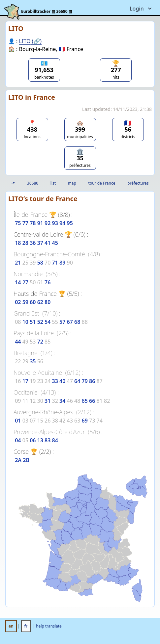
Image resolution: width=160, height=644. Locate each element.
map (72, 183)
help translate (49, 626)
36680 (33, 183)
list (53, 183)
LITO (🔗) (31, 41)
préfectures (138, 183)
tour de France (102, 183)
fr (26, 626)
